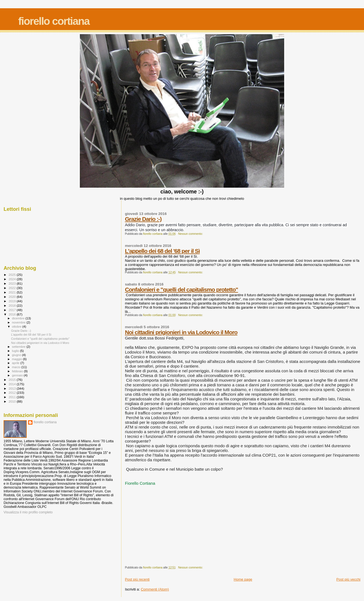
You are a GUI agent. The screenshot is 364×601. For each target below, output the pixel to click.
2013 (13, 388)
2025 (13, 275)
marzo (17, 367)
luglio (16, 351)
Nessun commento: (191, 234)
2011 (13, 397)
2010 (13, 401)
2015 (13, 380)
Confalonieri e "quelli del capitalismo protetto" (182, 289)
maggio (18, 359)
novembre (19, 322)
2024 (13, 279)
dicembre (19, 318)
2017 (13, 310)
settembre (19, 347)
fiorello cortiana (54, 21)
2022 (13, 288)
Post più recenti (137, 579)
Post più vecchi (348, 579)
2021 (13, 292)
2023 (13, 283)
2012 (13, 393)
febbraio (18, 371)
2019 (13, 301)
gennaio (18, 375)
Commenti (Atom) (155, 589)
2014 (13, 384)
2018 (13, 305)
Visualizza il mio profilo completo (28, 512)
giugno (17, 355)
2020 (13, 297)
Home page (243, 579)
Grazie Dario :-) (143, 219)
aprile (16, 363)
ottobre (17, 327)
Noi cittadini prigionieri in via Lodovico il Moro (181, 332)
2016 (13, 314)
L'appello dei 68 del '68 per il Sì (162, 251)
